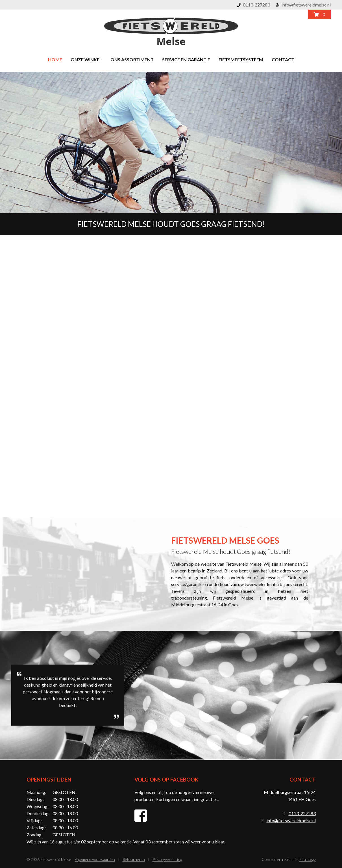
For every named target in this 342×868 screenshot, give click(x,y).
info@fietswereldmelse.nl (306, 5)
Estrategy (308, 859)
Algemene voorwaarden (95, 859)
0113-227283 (256, 5)
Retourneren (134, 859)
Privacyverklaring (167, 859)
